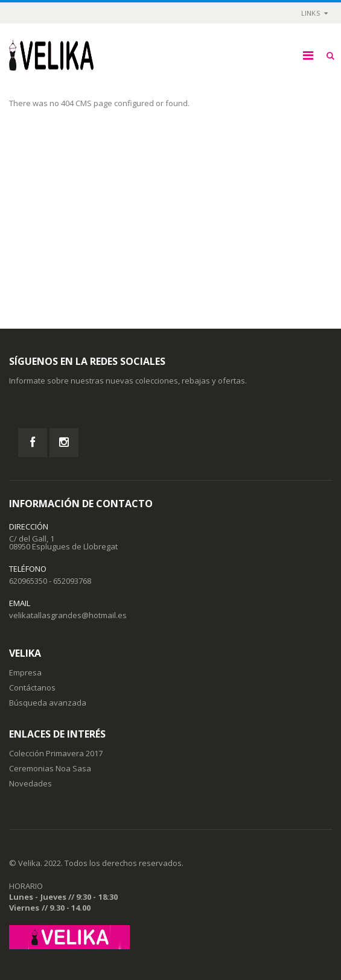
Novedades (30, 783)
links (311, 13)
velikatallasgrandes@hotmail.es (68, 615)
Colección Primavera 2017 (56, 753)
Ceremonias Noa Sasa (50, 768)
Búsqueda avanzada (48, 703)
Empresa (25, 672)
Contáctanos (32, 688)
